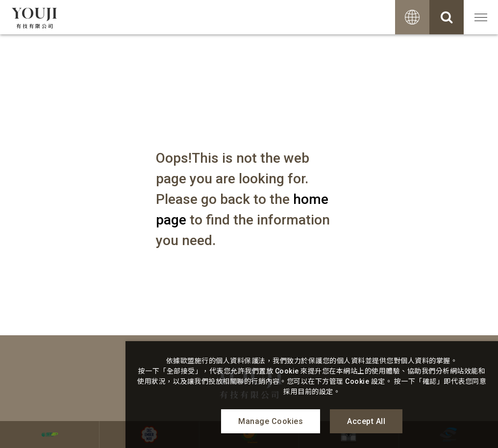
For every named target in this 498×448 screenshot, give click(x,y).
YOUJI (35, 17)
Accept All (366, 421)
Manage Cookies (271, 421)
